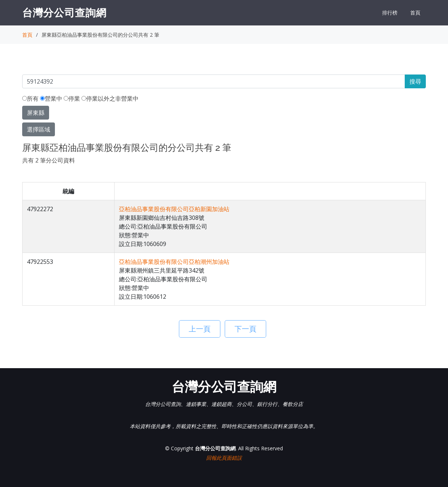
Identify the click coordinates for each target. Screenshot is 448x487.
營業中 (51, 98)
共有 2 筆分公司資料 (49, 160)
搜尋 (415, 81)
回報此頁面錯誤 (224, 458)
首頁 (415, 13)
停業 (72, 98)
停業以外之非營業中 (110, 98)
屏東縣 (36, 113)
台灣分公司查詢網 (64, 12)
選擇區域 (39, 129)
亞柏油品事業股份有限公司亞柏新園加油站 (174, 209)
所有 (30, 98)
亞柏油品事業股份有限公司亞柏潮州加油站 (174, 262)
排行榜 (390, 13)
